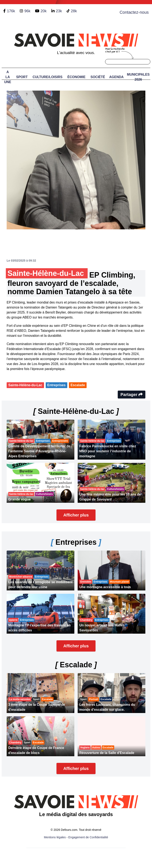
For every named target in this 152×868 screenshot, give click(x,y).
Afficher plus (76, 515)
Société (98, 77)
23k (59, 11)
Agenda (116, 77)
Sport (22, 77)
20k (44, 11)
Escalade (78, 385)
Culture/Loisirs (48, 77)
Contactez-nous (134, 12)
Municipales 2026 (138, 77)
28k (74, 11)
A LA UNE (8, 77)
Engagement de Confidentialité (88, 837)
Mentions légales (55, 837)
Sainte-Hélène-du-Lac (25, 385)
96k (27, 11)
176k (11, 11)
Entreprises (56, 385)
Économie (77, 77)
